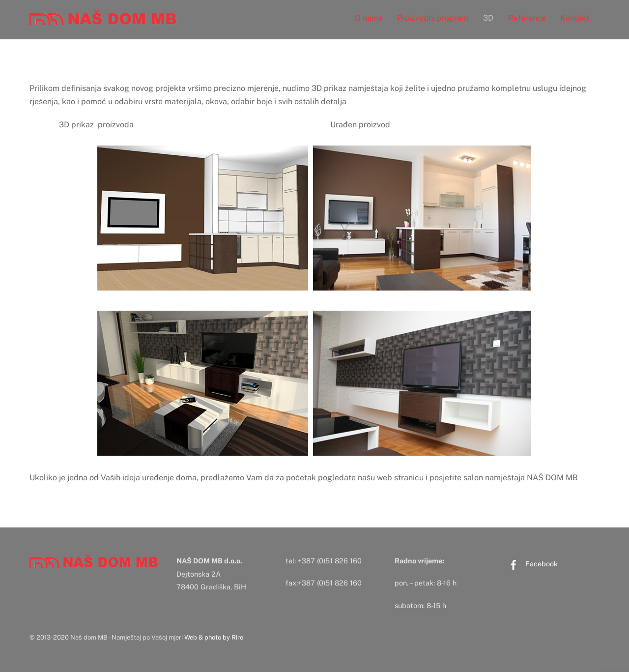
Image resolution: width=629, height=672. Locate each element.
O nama (369, 18)
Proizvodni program (433, 18)
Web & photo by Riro (214, 637)
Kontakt (575, 18)
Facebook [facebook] (531, 564)
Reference (527, 18)
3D (488, 18)
